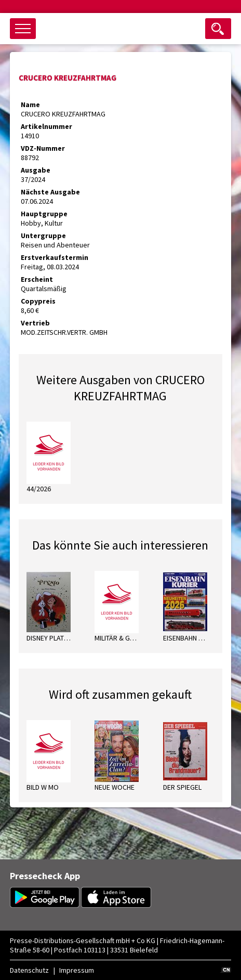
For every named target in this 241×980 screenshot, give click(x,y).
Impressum (77, 970)
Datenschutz (29, 970)
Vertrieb (35, 323)
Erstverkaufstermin (55, 257)
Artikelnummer (46, 126)
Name (30, 104)
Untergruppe (43, 236)
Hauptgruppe (44, 214)
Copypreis (38, 301)
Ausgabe (36, 170)
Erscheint (37, 279)
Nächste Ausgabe (50, 192)
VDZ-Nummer (43, 148)
